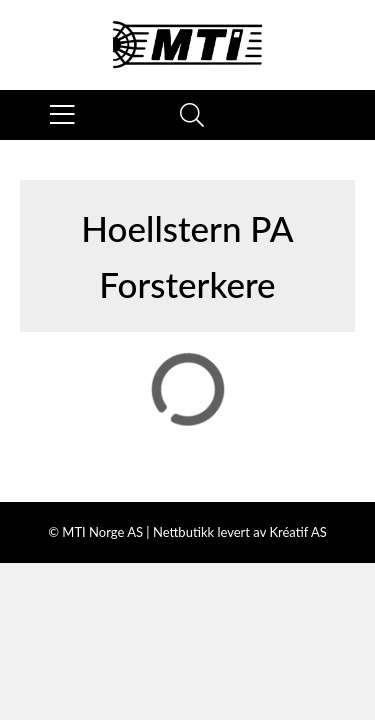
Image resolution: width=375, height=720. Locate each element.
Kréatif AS (297, 532)
